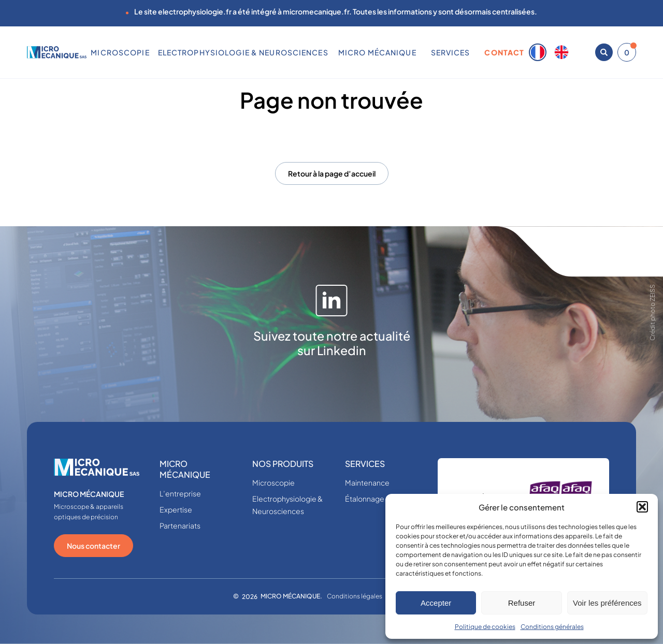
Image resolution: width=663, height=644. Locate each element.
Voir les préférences (607, 603)
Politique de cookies (485, 627)
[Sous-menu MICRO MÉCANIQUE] (420, 52)
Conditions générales (552, 627)
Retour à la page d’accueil (332, 173)
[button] (642, 507)
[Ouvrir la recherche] (604, 52)
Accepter (436, 603)
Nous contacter (93, 546)
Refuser (522, 603)
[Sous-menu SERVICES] (474, 52)
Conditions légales (355, 596)
